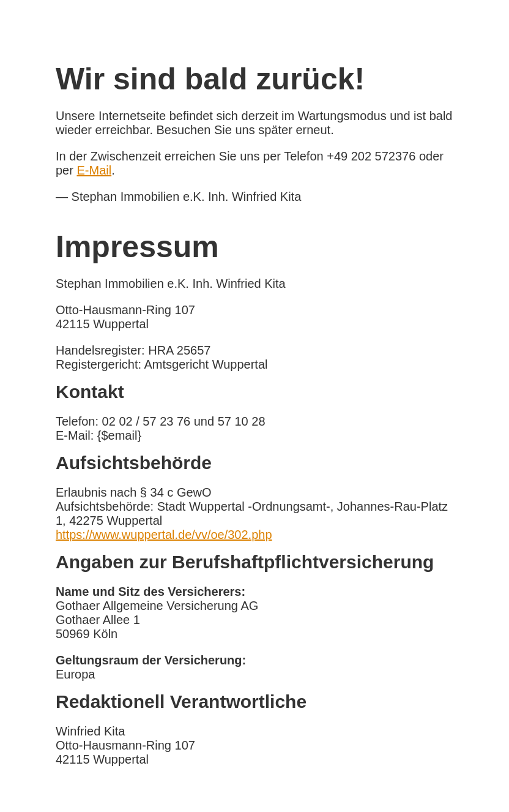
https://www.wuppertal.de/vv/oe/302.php (164, 535)
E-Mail (94, 170)
